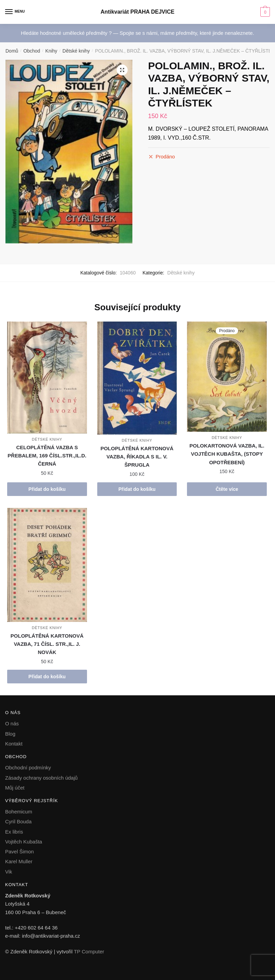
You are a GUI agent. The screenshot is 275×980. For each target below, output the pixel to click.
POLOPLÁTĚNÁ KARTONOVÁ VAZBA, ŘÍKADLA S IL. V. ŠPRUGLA (137, 457)
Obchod (32, 51)
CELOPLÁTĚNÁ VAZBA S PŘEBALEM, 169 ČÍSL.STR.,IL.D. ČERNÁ (47, 456)
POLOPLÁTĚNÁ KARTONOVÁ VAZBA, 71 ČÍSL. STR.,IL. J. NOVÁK (47, 644)
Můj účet (15, 788)
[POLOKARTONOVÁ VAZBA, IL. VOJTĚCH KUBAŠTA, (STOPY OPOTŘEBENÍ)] (227, 377)
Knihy (51, 51)
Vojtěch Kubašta (24, 842)
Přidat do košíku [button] (47, 489)
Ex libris (14, 832)
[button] (122, 70)
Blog (10, 734)
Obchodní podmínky (28, 768)
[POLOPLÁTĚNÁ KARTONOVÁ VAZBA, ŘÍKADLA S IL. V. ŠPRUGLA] (137, 378)
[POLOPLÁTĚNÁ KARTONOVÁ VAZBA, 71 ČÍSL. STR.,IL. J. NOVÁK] (47, 565)
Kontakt (14, 744)
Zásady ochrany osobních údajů (41, 778)
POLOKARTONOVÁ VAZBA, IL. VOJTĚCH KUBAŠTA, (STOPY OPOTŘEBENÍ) (227, 454)
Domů (12, 51)
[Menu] (15, 12)
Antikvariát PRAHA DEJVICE (137, 12)
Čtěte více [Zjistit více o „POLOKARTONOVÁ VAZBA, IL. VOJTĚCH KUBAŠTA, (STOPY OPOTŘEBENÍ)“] (227, 489)
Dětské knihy (76, 51)
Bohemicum (19, 812)
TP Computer (89, 951)
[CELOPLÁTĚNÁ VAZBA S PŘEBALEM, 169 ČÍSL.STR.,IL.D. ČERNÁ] (47, 377)
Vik (9, 872)
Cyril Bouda (18, 821)
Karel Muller (19, 861)
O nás (12, 723)
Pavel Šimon (19, 851)
